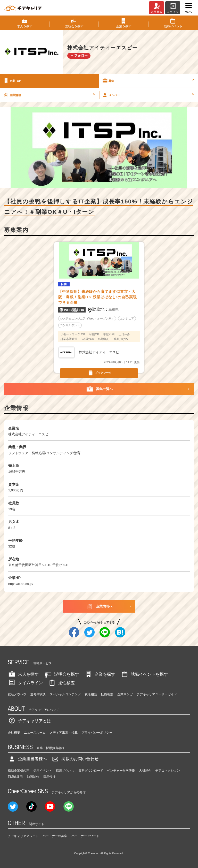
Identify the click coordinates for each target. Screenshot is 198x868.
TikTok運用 (15, 777)
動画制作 (33, 777)
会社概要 (14, 733)
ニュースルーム (35, 733)
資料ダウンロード (91, 771)
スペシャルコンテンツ (65, 694)
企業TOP (12, 81)
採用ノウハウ (65, 771)
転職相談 (107, 694)
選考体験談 (38, 694)
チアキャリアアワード (23, 836)
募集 (148, 81)
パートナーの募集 (55, 836)
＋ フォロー (79, 55)
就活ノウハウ (17, 694)
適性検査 (61, 683)
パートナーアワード (85, 836)
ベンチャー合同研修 (121, 771)
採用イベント (43, 771)
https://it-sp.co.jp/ (21, 584)
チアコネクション (168, 771)
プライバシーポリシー (97, 733)
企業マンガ (125, 694)
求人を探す (23, 674)
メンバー (148, 95)
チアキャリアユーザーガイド (157, 694)
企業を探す (100, 674)
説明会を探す (61, 674)
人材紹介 (145, 771)
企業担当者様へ (27, 759)
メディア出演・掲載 (64, 733)
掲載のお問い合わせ (75, 759)
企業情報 (49, 95)
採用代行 (49, 777)
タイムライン (25, 683)
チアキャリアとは (29, 721)
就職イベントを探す (144, 674)
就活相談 (91, 694)
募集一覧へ (99, 389)
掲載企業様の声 (19, 771)
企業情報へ (99, 606)
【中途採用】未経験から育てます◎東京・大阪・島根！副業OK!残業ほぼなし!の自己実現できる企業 (98, 297)
